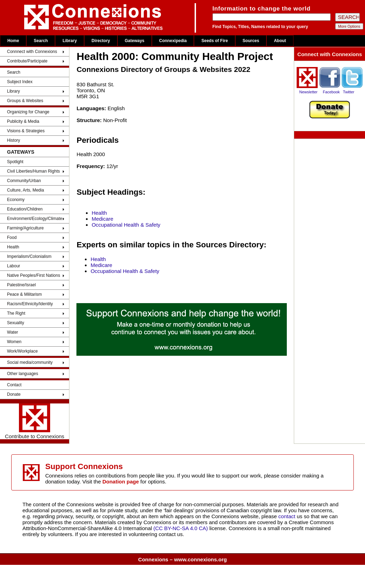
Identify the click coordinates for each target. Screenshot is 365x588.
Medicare (102, 219)
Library (70, 41)
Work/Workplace (22, 351)
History (13, 140)
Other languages (23, 374)
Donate (14, 394)
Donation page (121, 482)
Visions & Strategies (26, 131)
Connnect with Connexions (32, 52)
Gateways (135, 41)
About (280, 41)
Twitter (349, 92)
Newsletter (309, 92)
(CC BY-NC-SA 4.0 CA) (181, 528)
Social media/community (30, 362)
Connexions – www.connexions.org (182, 559)
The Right (16, 313)
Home (13, 41)
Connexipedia (173, 41)
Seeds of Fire (214, 41)
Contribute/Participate (27, 61)
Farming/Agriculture (25, 228)
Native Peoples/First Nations (33, 275)
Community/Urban (24, 181)
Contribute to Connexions (35, 421)
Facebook (331, 92)
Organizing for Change (28, 112)
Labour (13, 266)
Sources (251, 41)
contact (288, 516)
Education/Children (25, 209)
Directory (101, 41)
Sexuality (16, 323)
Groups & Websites (25, 101)
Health (13, 247)
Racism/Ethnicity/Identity (30, 304)
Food (12, 238)
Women (14, 342)
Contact (14, 385)
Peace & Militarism (24, 294)
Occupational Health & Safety (126, 225)
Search (41, 41)
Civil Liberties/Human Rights (33, 171)
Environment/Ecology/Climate (35, 219)
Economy (16, 200)
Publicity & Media (23, 121)
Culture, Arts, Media (25, 190)
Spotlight (15, 162)
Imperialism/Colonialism (29, 256)
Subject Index (20, 82)
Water (13, 332)
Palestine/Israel (21, 285)
